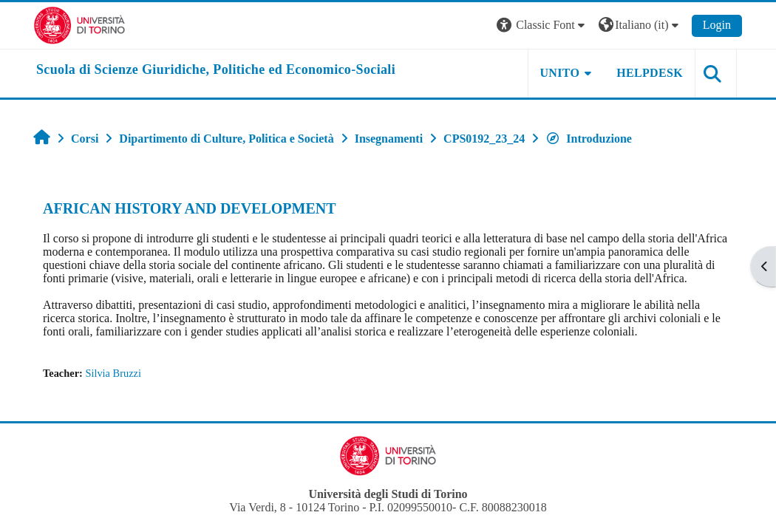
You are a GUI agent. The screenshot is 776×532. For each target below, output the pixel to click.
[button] (542, 25)
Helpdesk (650, 73)
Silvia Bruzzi (113, 373)
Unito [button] (560, 73)
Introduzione (589, 139)
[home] (216, 70)
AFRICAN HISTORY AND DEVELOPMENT (190, 208)
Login (717, 25)
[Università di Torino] (79, 24)
